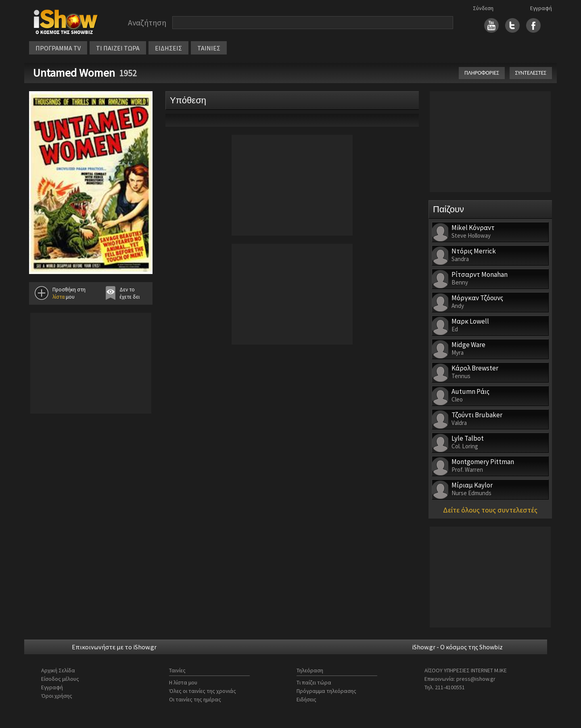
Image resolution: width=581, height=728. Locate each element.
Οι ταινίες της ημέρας (195, 699)
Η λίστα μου (183, 682)
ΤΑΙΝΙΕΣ (209, 48)
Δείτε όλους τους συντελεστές (490, 510)
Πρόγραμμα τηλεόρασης (326, 691)
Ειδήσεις (306, 699)
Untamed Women (74, 73)
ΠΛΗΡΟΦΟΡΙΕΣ (482, 73)
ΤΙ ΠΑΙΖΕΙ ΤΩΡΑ (118, 48)
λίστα (59, 297)
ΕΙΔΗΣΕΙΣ (168, 48)
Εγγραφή (541, 8)
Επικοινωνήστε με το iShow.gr (114, 647)
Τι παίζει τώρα (314, 682)
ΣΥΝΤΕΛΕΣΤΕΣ (531, 73)
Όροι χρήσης (57, 696)
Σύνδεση (483, 8)
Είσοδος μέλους (60, 679)
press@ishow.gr (476, 679)
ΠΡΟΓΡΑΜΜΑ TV (58, 48)
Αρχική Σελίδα (58, 670)
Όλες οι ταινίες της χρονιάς (203, 691)
